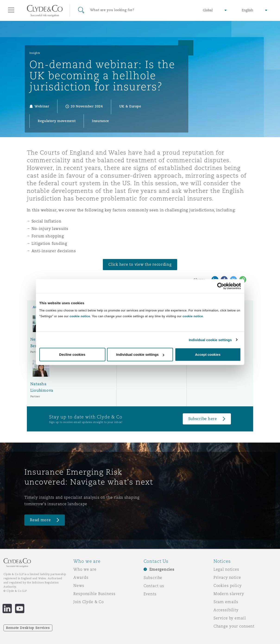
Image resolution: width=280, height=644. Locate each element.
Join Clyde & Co (89, 602)
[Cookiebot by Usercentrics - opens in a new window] (221, 286)
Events (150, 594)
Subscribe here (203, 419)
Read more (40, 520)
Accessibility (226, 610)
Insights (35, 53)
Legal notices (226, 569)
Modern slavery (229, 594)
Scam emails (226, 602)
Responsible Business (94, 594)
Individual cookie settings (210, 340)
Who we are (85, 569)
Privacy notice (227, 577)
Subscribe (153, 578)
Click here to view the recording (140, 264)
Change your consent (234, 626)
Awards (81, 577)
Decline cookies (72, 354)
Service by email (230, 618)
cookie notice (80, 316)
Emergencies (162, 569)
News (79, 586)
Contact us (154, 586)
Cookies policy (228, 586)
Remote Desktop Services (28, 628)
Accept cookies (208, 354)
